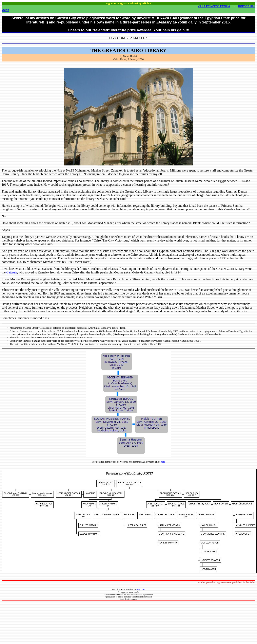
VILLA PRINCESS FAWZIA (216, 6)
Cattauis (12, 272)
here (163, 462)
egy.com (141, 589)
